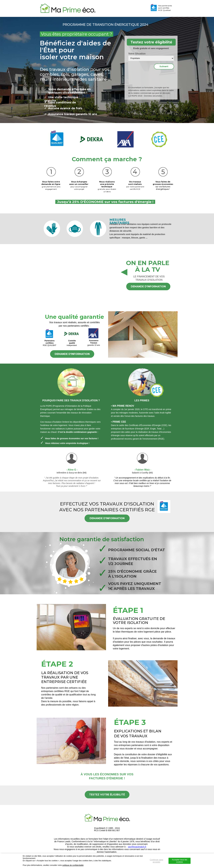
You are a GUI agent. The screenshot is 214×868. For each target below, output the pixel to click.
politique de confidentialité (73, 865)
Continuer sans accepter (156, 861)
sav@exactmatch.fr (137, 847)
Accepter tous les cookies (180, 861)
